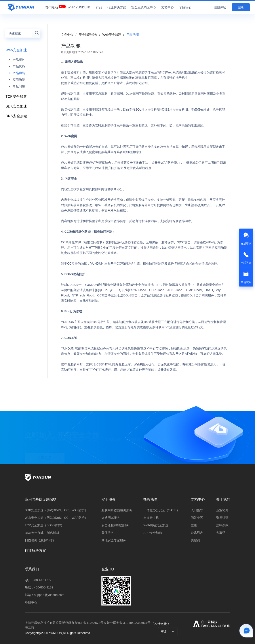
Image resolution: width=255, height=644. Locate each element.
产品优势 (19, 66)
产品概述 (19, 60)
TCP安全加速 (16, 97)
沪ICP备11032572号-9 (91, 623)
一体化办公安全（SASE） (161, 510)
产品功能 (19, 73)
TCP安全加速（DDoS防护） (44, 525)
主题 (194, 525)
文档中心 (67, 35)
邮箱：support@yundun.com (45, 595)
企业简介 (222, 510)
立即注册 (45, 455)
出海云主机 (151, 518)
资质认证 (222, 518)
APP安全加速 (153, 533)
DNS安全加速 (16, 116)
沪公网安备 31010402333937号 (129, 623)
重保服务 (108, 533)
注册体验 (220, 7)
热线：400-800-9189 (39, 587)
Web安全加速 (16, 50)
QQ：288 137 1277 (38, 580)
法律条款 (222, 525)
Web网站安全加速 (156, 525)
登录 (241, 7)
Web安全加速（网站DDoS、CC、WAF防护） (56, 518)
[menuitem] (52, 6)
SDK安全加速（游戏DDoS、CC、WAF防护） (56, 510)
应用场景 (19, 80)
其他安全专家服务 (114, 540)
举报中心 (31, 602)
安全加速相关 (88, 35)
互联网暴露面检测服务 (117, 510)
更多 (168, 632)
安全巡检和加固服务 (115, 525)
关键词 (195, 540)
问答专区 (197, 518)
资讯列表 (197, 533)
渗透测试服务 (111, 518)
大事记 (221, 533)
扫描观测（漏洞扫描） (40, 540)
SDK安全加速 (16, 106)
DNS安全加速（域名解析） (44, 533)
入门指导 (197, 510)
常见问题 (19, 86)
